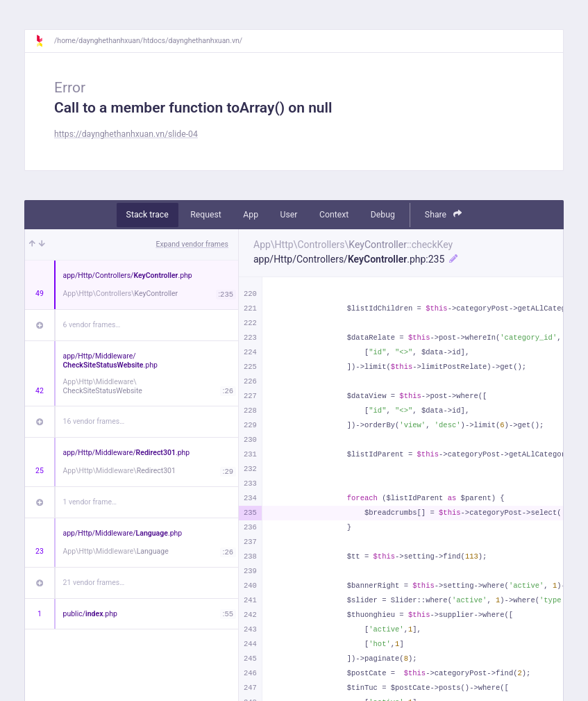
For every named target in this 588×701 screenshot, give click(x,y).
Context (334, 215)
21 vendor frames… (94, 583)
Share (444, 214)
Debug (383, 215)
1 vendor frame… (90, 502)
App (251, 215)
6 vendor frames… (92, 325)
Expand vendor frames (192, 244)
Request (206, 215)
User (289, 215)
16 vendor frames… (94, 421)
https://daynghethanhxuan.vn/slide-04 (126, 134)
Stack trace (148, 215)
